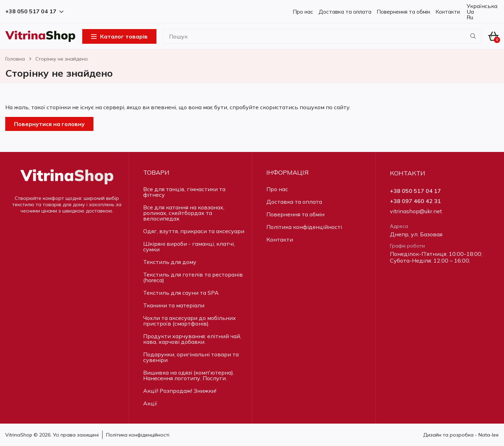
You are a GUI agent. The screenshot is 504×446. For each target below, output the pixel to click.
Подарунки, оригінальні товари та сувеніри (191, 357)
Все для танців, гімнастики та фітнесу (184, 192)
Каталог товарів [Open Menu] (119, 36)
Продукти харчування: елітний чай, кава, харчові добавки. (192, 339)
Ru (469, 17)
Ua (470, 12)
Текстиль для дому (170, 262)
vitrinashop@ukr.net (416, 211)
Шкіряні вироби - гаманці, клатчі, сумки (189, 246)
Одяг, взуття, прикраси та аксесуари (194, 231)
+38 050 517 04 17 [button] (34, 11)
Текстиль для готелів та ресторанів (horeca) (193, 277)
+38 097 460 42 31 (415, 201)
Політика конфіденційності (304, 227)
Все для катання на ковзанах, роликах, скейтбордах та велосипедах (184, 213)
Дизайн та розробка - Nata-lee (461, 435)
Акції (150, 403)
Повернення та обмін (403, 12)
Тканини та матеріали (174, 305)
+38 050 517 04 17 (415, 191)
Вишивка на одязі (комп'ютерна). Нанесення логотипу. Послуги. (189, 375)
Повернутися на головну (49, 124)
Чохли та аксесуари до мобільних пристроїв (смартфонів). (190, 321)
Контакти (448, 12)
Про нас (303, 12)
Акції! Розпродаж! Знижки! (180, 391)
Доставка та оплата (345, 12)
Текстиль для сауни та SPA (181, 293)
